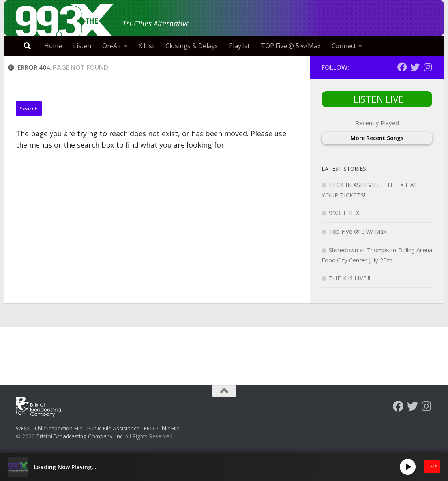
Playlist (239, 46)
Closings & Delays (192, 46)
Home (53, 46)
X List (146, 46)
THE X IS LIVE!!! (350, 278)
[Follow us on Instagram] (427, 67)
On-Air (112, 46)
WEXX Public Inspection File (49, 428)
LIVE (432, 467)
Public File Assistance (113, 428)
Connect (344, 46)
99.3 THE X (344, 213)
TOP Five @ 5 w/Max (291, 46)
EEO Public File (162, 428)
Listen (82, 46)
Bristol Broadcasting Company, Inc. (80, 436)
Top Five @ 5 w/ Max (358, 231)
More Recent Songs (377, 138)
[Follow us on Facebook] (402, 67)
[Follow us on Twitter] (415, 67)
